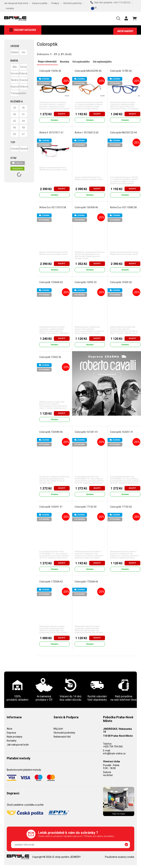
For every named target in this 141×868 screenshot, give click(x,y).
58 (23, 128)
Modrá (15, 80)
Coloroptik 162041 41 (121, 432)
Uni (23, 52)
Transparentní (15, 93)
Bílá (15, 67)
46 (15, 128)
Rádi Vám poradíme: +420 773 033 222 (111, 2)
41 (23, 115)
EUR (95, 8)
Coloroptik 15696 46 (50, 71)
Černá (23, 67)
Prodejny (55, 3)
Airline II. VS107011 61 (51, 133)
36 (23, 108)
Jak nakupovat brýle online (16, 3)
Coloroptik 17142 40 (85, 507)
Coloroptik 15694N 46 (51, 432)
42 (15, 121)
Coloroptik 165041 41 (51, 507)
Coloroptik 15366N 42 (51, 282)
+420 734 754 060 (113, 747)
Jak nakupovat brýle (18, 744)
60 (15, 134)
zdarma (18, 163)
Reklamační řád (62, 737)
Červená (15, 74)
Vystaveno (17, 169)
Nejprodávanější (47, 62)
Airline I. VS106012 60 (86, 133)
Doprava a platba (40, 3)
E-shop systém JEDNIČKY (67, 857)
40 (15, 115)
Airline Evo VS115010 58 (52, 207)
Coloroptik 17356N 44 (86, 582)
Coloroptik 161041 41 (86, 432)
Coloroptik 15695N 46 (86, 207)
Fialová (23, 74)
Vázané (24, 149)
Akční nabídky (125, 31)
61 (23, 134)
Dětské (15, 52)
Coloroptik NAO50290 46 (88, 71)
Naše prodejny (15, 737)
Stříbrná (24, 87)
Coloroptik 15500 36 (121, 282)
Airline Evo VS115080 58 (123, 207)
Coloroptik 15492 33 (85, 282)
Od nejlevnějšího (100, 62)
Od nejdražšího (79, 62)
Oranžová (24, 80)
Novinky (63, 62)
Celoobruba (15, 149)
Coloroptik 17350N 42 (51, 582)
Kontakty (10, 8)
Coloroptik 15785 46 (121, 71)
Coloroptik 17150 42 (121, 507)
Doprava (11, 733)
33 (15, 108)
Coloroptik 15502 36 (50, 357)
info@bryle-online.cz (114, 753)
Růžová (15, 87)
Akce (10, 729)
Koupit (62, 114)
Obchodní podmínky (72, 3)
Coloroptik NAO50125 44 (123, 133)
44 (23, 121)
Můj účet (58, 729)
